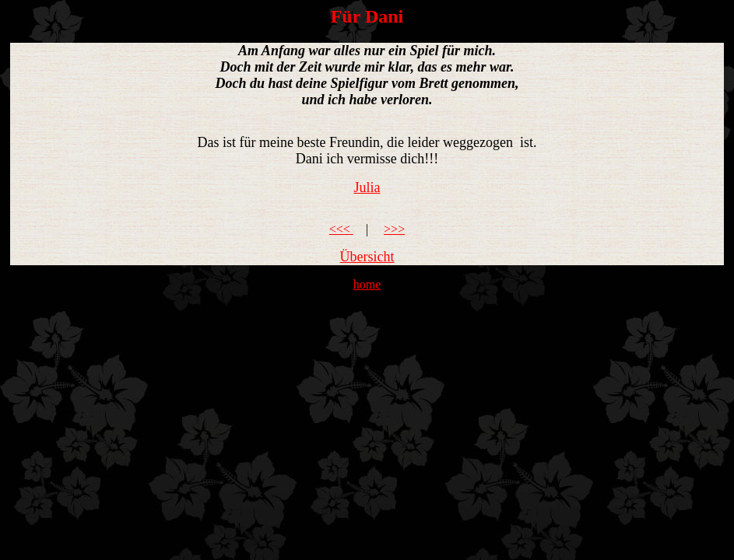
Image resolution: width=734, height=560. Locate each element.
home (367, 284)
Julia (367, 187)
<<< (341, 229)
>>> (394, 229)
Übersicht (367, 257)
